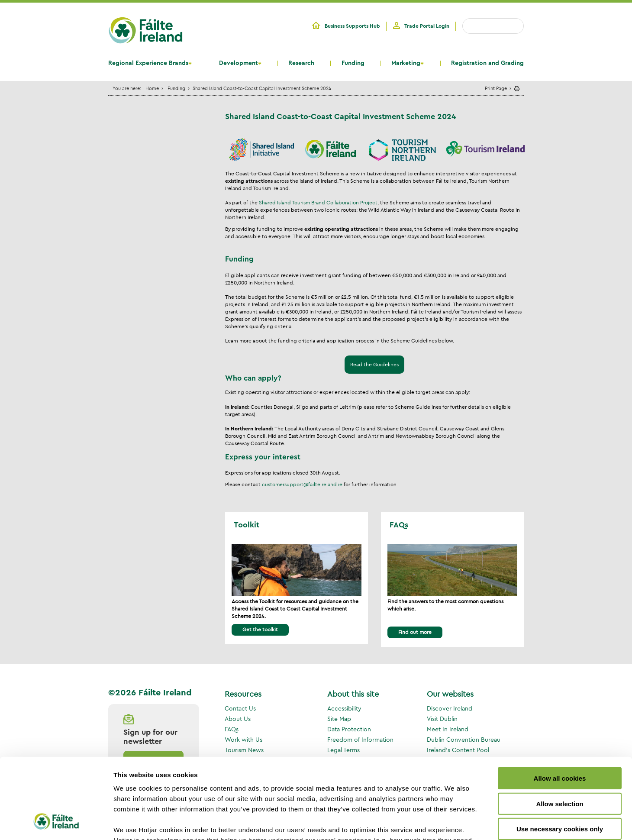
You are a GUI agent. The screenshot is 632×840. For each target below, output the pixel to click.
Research (301, 63)
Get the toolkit (260, 629)
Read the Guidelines (374, 365)
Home (152, 88)
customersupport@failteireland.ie (302, 484)
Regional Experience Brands (148, 63)
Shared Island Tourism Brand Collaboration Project (318, 202)
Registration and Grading (487, 63)
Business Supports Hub (352, 26)
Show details (454, 823)
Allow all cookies (560, 706)
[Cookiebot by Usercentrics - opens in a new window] (56, 823)
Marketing (406, 63)
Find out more (415, 632)
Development (239, 63)
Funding (353, 63)
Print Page (496, 88)
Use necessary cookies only (560, 757)
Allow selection (559, 732)
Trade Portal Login (427, 26)
